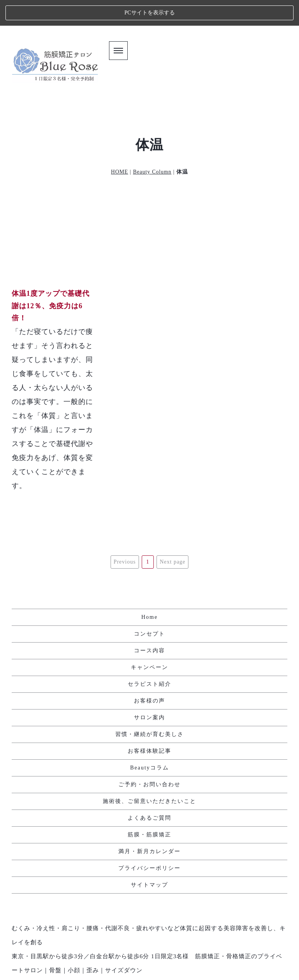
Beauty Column (152, 146)
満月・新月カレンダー (149, 810)
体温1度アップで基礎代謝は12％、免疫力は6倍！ (51, 280)
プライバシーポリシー (149, 826)
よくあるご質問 (149, 776)
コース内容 (149, 609)
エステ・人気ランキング (150, 963)
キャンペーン (149, 626)
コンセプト (149, 592)
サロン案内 (149, 676)
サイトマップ (149, 843)
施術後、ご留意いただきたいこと (149, 760)
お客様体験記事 (149, 709)
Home (149, 575)
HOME (120, 146)
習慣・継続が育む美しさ (149, 693)
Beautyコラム (149, 726)
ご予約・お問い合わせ (149, 743)
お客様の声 (149, 659)
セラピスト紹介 (149, 642)
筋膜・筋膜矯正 (149, 793)
